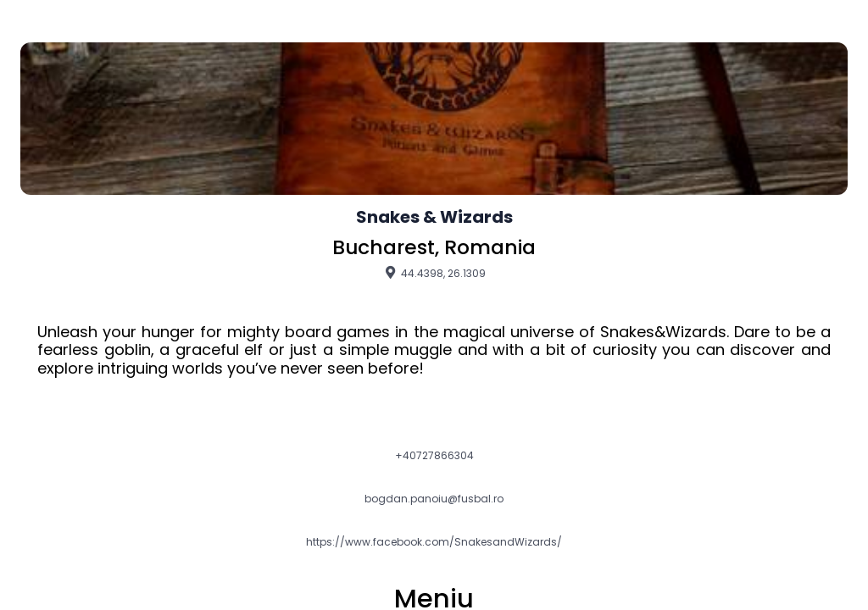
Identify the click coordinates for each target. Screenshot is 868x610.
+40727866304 (434, 456)
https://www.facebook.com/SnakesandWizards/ (434, 542)
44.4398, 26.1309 (434, 273)
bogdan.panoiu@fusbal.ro (434, 499)
